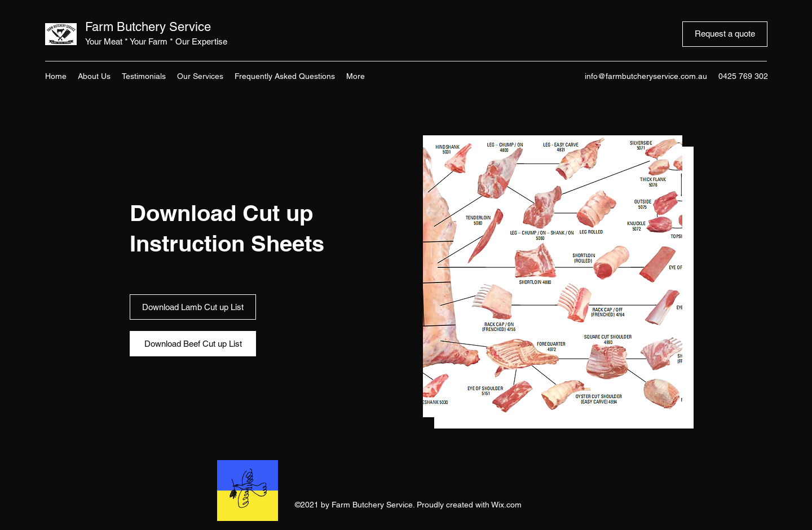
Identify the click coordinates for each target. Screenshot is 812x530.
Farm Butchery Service (148, 27)
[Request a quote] (725, 34)
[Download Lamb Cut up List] (193, 307)
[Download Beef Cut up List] (193, 344)
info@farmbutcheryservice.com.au (646, 76)
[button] (553, 276)
